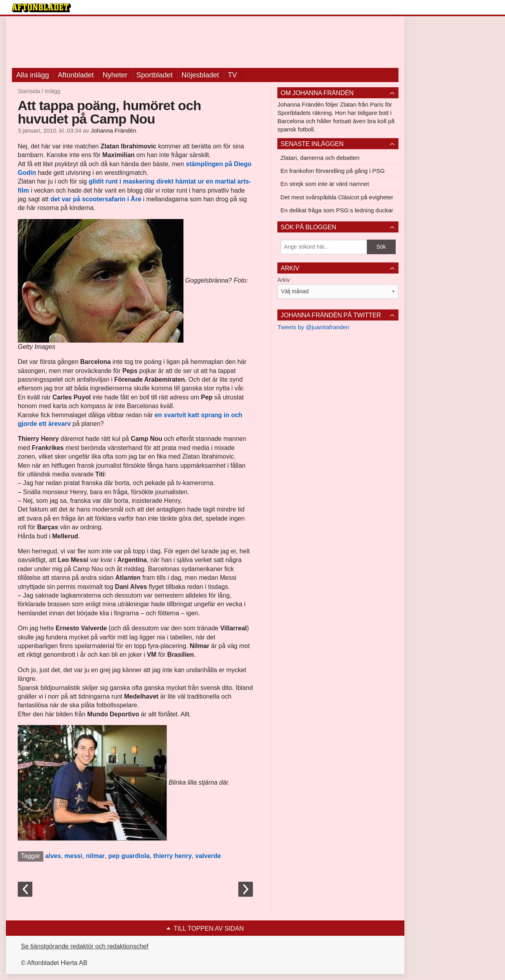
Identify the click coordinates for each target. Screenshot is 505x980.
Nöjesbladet (200, 75)
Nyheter (115, 75)
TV (233, 75)
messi (73, 856)
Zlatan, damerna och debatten (320, 158)
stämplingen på (210, 164)
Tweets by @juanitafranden (313, 327)
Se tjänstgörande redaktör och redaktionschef (85, 946)
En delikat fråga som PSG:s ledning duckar (337, 210)
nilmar (95, 856)
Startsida (29, 91)
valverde (208, 856)
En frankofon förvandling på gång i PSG (333, 171)
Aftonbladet (76, 75)
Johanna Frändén (113, 131)
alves (53, 856)
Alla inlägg (33, 75)
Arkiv (283, 280)
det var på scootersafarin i (91, 199)
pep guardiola (129, 856)
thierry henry (172, 856)
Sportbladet (155, 75)
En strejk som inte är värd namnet (325, 184)
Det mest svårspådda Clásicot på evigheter (337, 197)
